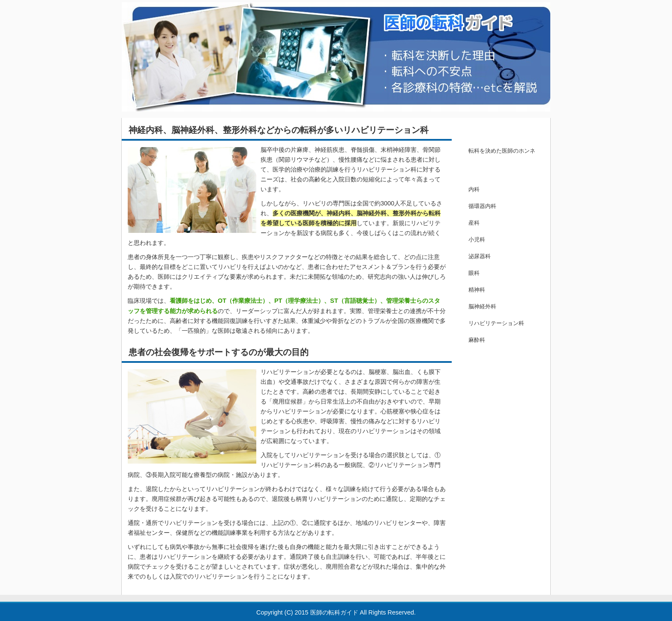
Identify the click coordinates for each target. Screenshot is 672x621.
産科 (474, 223)
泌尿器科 (480, 256)
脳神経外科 (482, 306)
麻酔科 (477, 340)
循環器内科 (482, 206)
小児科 (477, 240)
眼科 (474, 273)
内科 (474, 189)
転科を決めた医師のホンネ (502, 151)
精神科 (477, 290)
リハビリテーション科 (496, 323)
